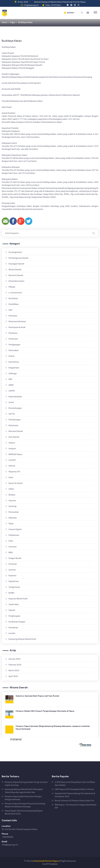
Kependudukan (15, 397)
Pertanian (13, 316)
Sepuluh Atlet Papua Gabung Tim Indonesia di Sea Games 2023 (75, 795)
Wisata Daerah (15, 270)
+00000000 (7, 837)
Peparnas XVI (14, 472)
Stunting (12, 506)
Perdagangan (14, 345)
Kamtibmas (14, 362)
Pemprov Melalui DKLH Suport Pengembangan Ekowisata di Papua (45, 711)
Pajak (11, 524)
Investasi (13, 547)
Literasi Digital (15, 529)
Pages (13, 22)
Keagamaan (14, 368)
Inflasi (11, 489)
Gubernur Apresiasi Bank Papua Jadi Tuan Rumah (37, 696)
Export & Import (16, 483)
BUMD (11, 593)
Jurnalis (12, 633)
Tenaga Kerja (14, 587)
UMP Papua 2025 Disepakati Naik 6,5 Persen (74, 789)
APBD (11, 385)
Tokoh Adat (14, 604)
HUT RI (12, 414)
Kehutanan (13, 425)
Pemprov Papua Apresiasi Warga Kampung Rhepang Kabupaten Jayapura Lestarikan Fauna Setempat (53, 728)
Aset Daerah (14, 437)
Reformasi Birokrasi (17, 321)
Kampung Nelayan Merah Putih (22, 639)
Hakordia (13, 518)
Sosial (11, 402)
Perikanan (13, 333)
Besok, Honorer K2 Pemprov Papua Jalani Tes (75, 801)
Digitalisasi (14, 581)
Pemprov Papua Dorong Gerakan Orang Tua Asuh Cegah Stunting (26, 784)
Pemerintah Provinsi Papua (46, 861)
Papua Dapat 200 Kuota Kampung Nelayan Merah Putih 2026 (24, 812)
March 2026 (14, 670)
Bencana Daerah (16, 431)
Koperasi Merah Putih (18, 599)
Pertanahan (14, 512)
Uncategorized (15, 252)
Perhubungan (15, 420)
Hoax (11, 477)
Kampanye (13, 627)
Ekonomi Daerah (16, 275)
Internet (12, 570)
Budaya (12, 495)
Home (4, 22)
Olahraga (13, 373)
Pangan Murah (15, 558)
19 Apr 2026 (23, 2)
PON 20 (12, 466)
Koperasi (12, 576)
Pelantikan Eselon (16, 281)
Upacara (12, 500)
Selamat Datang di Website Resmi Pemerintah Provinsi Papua (60, 2)
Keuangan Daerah (16, 264)
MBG (11, 552)
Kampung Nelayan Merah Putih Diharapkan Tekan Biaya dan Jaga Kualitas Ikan (24, 791)
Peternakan (14, 350)
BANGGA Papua (15, 454)
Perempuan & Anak (17, 327)
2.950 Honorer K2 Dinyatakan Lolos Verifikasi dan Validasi (75, 784)
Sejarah (12, 610)
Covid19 (12, 460)
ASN (10, 310)
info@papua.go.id (31, 5)
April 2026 (13, 676)
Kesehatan (13, 298)
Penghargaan (14, 616)
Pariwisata (13, 339)
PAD (10, 379)
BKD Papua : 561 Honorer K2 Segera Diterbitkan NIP (76, 806)
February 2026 (15, 665)
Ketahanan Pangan (17, 622)
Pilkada (12, 287)
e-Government (15, 293)
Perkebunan (14, 535)
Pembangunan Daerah (18, 258)
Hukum (12, 443)
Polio (11, 541)
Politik (11, 356)
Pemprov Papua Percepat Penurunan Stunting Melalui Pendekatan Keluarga (25, 805)
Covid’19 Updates (50, 864)
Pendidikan (14, 304)
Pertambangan (15, 408)
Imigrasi (12, 448)
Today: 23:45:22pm (53, 5)
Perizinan (13, 564)
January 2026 (15, 659)
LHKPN (12, 391)
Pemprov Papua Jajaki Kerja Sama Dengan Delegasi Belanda (23, 798)
